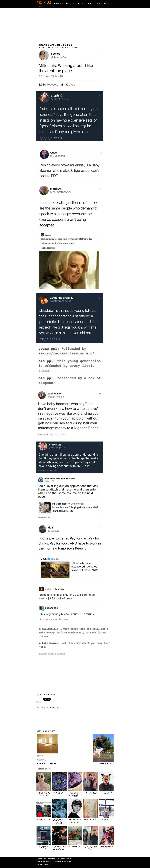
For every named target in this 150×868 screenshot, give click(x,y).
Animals (59, 3)
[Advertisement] (75, 26)
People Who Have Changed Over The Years (91, 848)
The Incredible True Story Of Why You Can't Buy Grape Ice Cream (75, 794)
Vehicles (109, 3)
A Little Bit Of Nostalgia (44, 847)
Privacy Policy (66, 862)
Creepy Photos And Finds (44, 820)
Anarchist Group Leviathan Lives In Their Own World (44, 794)
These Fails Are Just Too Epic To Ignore (106, 847)
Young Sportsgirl (105, 763)
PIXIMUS (44, 3)
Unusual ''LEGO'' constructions (106, 820)
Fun (89, 3)
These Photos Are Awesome (106, 793)
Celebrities (78, 3)
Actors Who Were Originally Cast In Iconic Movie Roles (59, 848)
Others (98, 3)
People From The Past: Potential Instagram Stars (75, 821)
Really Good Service (91, 819)
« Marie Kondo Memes (46, 763)
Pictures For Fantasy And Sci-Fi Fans (91, 793)
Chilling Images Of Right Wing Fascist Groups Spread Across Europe (59, 821)
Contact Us (40, 862)
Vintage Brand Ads (75, 846)
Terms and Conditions (52, 862)
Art (67, 3)
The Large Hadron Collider (59, 793)
